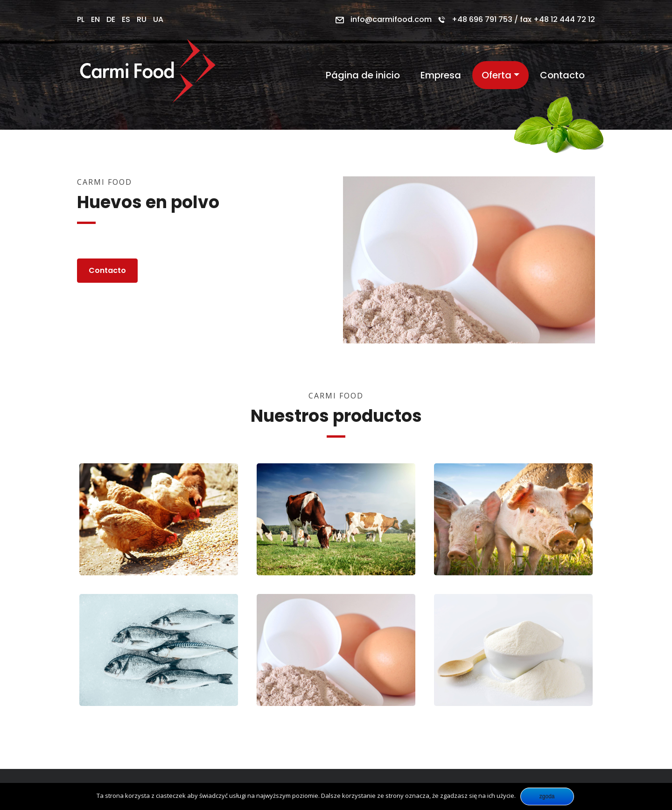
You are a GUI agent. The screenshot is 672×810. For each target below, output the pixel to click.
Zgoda (547, 796)
